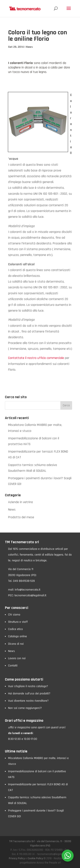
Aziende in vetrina (20, 502)
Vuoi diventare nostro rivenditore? (28, 701)
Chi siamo (14, 615)
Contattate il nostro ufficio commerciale (36, 358)
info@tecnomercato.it (28, 590)
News (29, 47)
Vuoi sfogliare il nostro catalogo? (28, 686)
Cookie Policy (35, 858)
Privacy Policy (17, 858)
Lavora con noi (17, 658)
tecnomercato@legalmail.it (30, 595)
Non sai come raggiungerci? (25, 708)
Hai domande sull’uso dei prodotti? (29, 694)
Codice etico (15, 629)
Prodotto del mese (21, 517)
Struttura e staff (18, 622)
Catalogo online (17, 636)
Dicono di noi (16, 644)
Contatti (13, 666)
